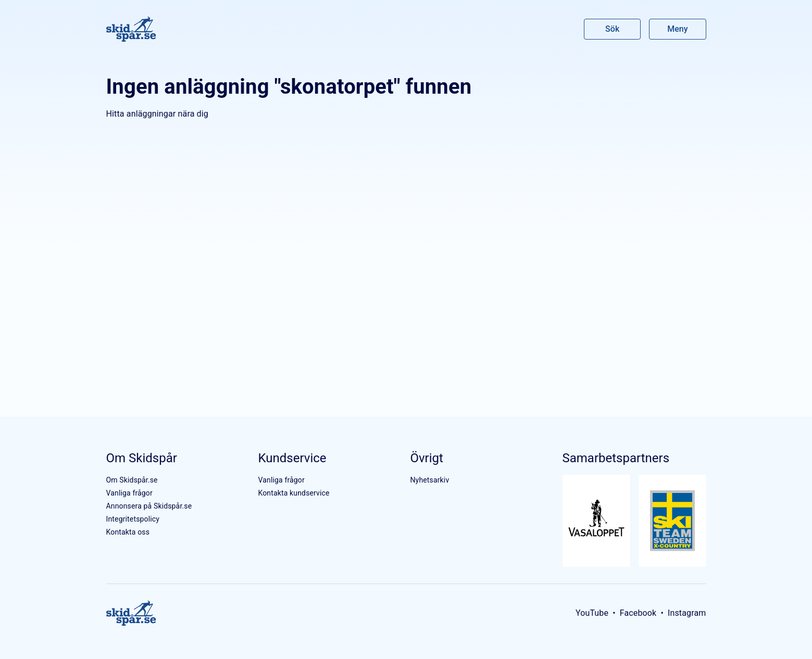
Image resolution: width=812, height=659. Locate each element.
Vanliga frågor (129, 493)
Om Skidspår (142, 458)
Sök (613, 29)
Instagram (687, 613)
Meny (677, 29)
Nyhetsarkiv (429, 480)
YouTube (592, 613)
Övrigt (426, 458)
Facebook (638, 613)
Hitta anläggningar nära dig (157, 114)
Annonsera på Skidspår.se (149, 506)
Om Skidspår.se (132, 480)
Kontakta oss (128, 532)
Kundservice (292, 458)
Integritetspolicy (133, 519)
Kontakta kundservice (293, 493)
